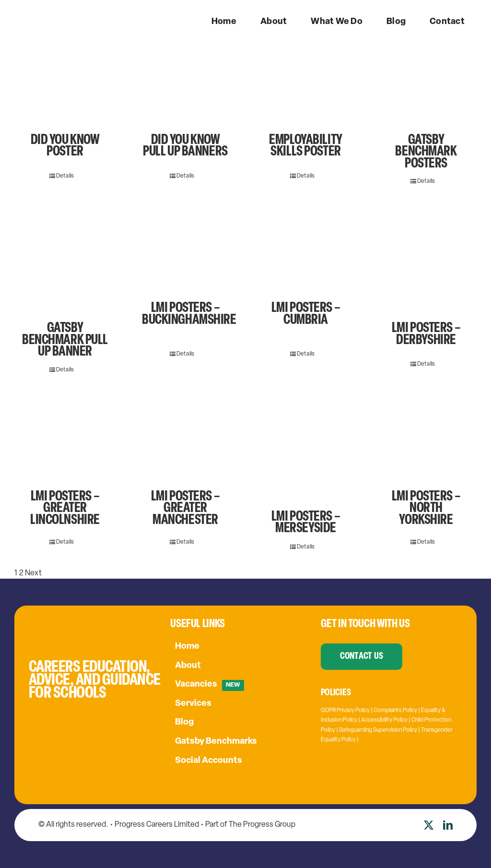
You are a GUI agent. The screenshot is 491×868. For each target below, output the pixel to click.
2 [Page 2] (21, 573)
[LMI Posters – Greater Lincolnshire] (65, 441)
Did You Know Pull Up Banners (185, 146)
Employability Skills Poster (305, 146)
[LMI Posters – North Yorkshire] (426, 441)
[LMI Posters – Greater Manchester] (185, 441)
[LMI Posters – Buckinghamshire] (185, 253)
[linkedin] (448, 825)
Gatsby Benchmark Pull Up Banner (65, 340)
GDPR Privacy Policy (345, 711)
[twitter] (429, 825)
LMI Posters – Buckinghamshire (189, 314)
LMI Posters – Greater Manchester (185, 509)
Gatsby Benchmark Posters (426, 152)
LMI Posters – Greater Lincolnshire (65, 509)
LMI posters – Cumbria (306, 314)
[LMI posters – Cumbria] (306, 253)
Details (65, 176)
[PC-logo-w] (55, 14)
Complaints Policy (395, 711)
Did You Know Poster (65, 146)
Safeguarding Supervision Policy (378, 730)
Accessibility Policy (384, 720)
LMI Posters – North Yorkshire (426, 509)
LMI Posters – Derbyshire (426, 334)
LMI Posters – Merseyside (306, 523)
